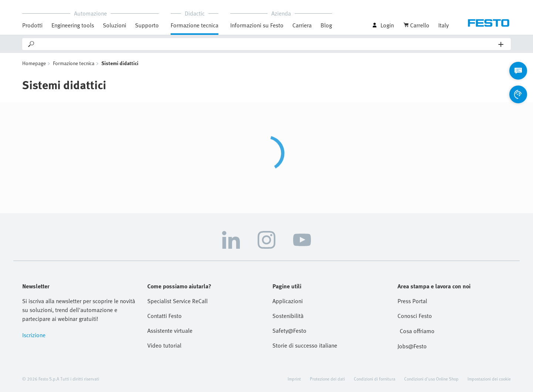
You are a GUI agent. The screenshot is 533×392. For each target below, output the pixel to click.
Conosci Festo (415, 316)
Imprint (294, 379)
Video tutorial (164, 345)
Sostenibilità (288, 316)
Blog (326, 25)
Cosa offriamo (417, 331)
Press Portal (412, 301)
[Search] (267, 44)
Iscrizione (34, 335)
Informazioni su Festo (257, 25)
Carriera (302, 25)
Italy (443, 25)
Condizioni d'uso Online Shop (431, 379)
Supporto (147, 25)
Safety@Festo (289, 331)
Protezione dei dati (327, 379)
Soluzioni (115, 25)
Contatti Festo (165, 316)
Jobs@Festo (412, 346)
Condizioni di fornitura (375, 379)
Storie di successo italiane (305, 345)
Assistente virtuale (170, 331)
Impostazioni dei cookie (489, 379)
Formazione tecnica (195, 25)
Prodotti (32, 25)
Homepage (34, 63)
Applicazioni (288, 301)
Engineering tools (73, 25)
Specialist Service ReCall (177, 301)
